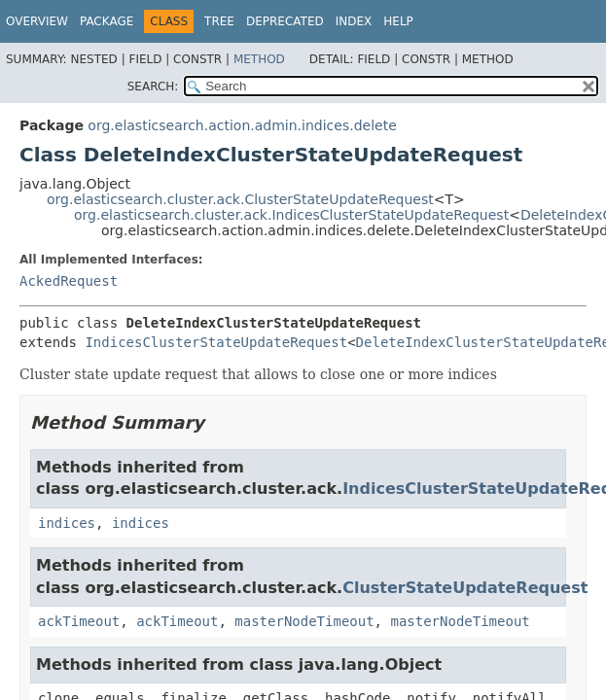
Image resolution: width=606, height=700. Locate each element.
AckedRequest (69, 281)
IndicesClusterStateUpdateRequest (216, 342)
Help (398, 21)
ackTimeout (79, 621)
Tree (219, 21)
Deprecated (285, 21)
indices (67, 523)
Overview (37, 21)
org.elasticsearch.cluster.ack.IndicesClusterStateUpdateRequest (291, 215)
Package (107, 21)
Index (354, 21)
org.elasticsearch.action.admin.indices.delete (242, 125)
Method (259, 59)
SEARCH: (153, 87)
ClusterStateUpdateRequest (465, 588)
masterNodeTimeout (304, 621)
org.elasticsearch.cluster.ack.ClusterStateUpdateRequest (240, 199)
